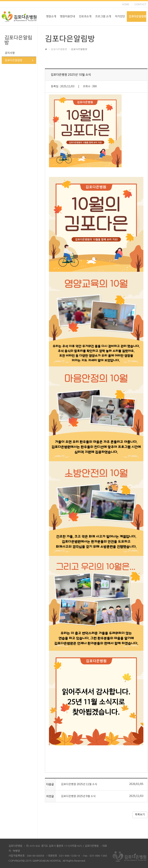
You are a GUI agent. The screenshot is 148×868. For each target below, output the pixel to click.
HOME (126, 4)
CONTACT (140, 4)
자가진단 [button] (120, 16)
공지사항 (10, 53)
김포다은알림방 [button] (137, 16)
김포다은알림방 (14, 60)
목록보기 (140, 815)
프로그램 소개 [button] (103, 16)
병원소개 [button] (51, 16)
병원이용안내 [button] (67, 16)
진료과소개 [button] (85, 16)
